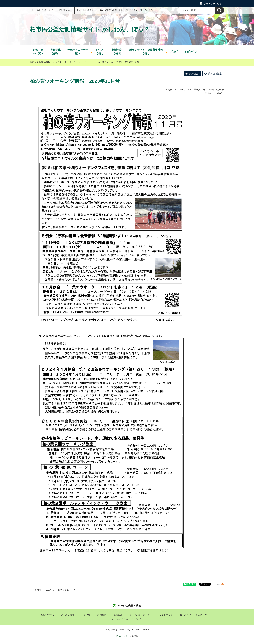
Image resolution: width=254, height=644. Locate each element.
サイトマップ (166, 615)
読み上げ (194, 74)
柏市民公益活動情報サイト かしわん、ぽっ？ (53, 62)
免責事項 (118, 615)
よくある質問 (68, 615)
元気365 (133, 636)
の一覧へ (38, 51)
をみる (117, 51)
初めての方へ (47, 615)
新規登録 (67, 10)
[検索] (219, 10)
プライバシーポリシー (141, 615)
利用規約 (102, 615)
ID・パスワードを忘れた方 (193, 615)
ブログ (87, 62)
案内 (78, 51)
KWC (219, 93)
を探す (55, 51)
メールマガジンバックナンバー (127, 619)
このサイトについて (44, 10)
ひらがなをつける (213, 3)
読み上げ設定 (215, 74)
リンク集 (86, 615)
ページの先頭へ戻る (129, 606)
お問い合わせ (88, 10)
